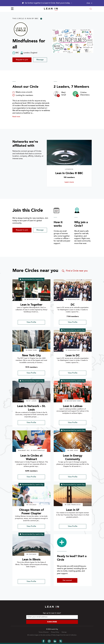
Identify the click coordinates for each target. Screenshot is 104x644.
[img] (31, 290)
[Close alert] (89, 3)
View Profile (31, 322)
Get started (67, 580)
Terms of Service (44, 632)
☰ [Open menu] (12, 9)
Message (40, 60)
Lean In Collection (71, 635)
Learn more (72, 182)
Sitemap (64, 632)
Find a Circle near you (75, 271)
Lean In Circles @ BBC (69, 173)
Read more (16, 117)
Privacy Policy (55, 632)
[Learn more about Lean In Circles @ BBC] (69, 152)
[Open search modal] (91, 9)
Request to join (22, 60)
